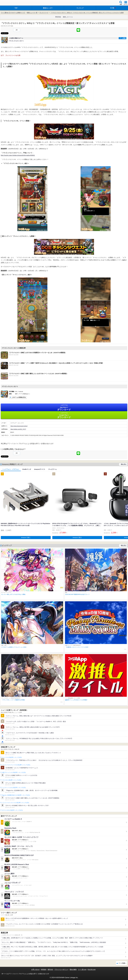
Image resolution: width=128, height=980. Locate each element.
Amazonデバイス (40, 469)
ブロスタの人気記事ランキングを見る (12, 780)
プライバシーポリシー (61, 970)
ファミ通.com (82, 970)
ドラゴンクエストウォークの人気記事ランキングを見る (16, 765)
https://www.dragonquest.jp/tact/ (19, 426)
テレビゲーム (52, 469)
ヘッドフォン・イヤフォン (11, 469)
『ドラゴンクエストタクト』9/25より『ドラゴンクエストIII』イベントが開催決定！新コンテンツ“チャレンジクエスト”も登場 (87, 13)
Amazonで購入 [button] (26, 537)
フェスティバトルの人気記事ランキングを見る (14, 788)
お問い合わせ (35, 970)
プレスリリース (44, 13)
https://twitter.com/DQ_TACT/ (18, 429)
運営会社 (50, 970)
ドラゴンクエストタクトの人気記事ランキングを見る (16, 803)
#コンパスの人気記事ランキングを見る (12, 757)
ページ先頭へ (122, 963)
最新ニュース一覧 (32, 13)
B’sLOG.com (92, 970)
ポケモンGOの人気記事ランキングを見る (12, 810)
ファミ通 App (7, 3)
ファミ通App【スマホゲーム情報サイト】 (13, 13)
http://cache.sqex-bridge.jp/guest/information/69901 (18, 155)
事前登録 (58, 17)
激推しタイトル (68, 17)
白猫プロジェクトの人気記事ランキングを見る (14, 772)
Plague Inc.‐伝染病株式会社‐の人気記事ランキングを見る (16, 795)
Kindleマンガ (27, 469)
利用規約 (44, 970)
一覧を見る (123, 464)
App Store (64, 408)
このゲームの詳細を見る (19, 397)
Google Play (64, 415)
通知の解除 (73, 970)
